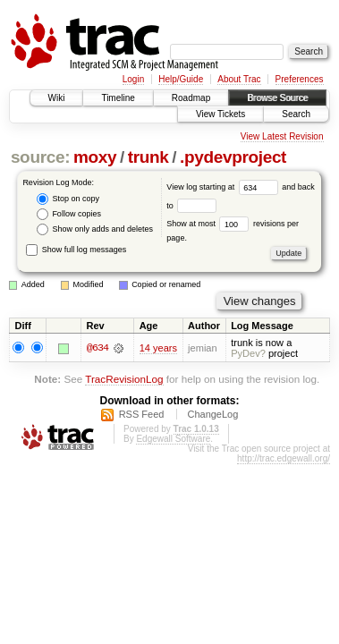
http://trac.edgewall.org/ (284, 458)
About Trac (239, 79)
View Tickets (220, 114)
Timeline (118, 98)
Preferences (300, 79)
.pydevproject (233, 157)
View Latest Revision (282, 136)
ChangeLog (212, 414)
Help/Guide (181, 79)
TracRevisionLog (124, 379)
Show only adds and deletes (95, 229)
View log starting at (224, 187)
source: (40, 157)
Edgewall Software (173, 439)
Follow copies (69, 214)
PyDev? (248, 353)
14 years (158, 348)
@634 (97, 348)
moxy (95, 157)
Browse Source (277, 98)
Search (296, 114)
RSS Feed (142, 414)
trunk (148, 157)
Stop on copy (68, 199)
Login (133, 79)
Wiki (57, 98)
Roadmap (191, 98)
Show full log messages (76, 250)
